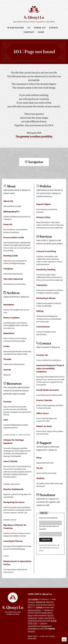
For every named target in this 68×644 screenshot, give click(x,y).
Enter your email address (48, 518)
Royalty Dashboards (13, 489)
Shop (41, 32)
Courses (7, 401)
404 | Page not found (34, 51)
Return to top (34, 172)
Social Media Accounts (48, 390)
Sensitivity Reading (46, 269)
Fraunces (32, 602)
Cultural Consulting (46, 251)
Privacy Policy (43, 217)
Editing (40, 311)
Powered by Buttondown (48, 546)
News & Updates (11, 317)
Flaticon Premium (34, 610)
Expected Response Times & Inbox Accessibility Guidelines (50, 368)
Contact (29, 32)
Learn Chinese (10, 461)
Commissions (43, 327)
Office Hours (43, 413)
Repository (9, 333)
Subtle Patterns (34, 621)
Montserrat (41, 602)
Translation (42, 285)
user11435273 (33, 626)
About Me (8, 201)
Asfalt (40, 618)
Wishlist (40, 478)
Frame (43, 623)
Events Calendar (44, 400)
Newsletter (9, 304)
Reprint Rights (44, 204)
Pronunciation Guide (14, 237)
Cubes (37, 613)
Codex (7, 346)
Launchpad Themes (13, 541)
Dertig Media (33, 618)
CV (29, 28)
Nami (49, 615)
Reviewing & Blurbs (46, 298)
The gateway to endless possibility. (34, 137)
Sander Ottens (47, 613)
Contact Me (42, 355)
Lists (6, 420)
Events (54, 28)
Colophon (8, 269)
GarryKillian (32, 629)
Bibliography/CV (11, 211)
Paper (30, 615)
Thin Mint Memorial (13, 279)
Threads (7, 359)
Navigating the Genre (14, 502)
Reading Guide (11, 255)
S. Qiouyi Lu (34, 17)
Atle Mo (48, 618)
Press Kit (40, 28)
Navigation (16, 28)
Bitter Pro (50, 602)
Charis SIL (34, 605)
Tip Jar (40, 468)
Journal (7, 369)
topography (45, 626)
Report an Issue (44, 426)
